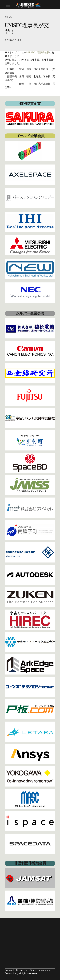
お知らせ (8, 17)
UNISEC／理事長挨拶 (38, 52)
